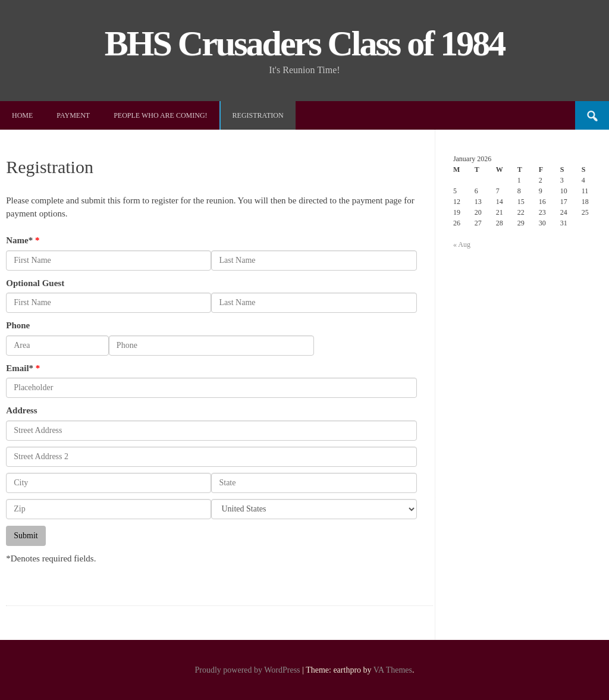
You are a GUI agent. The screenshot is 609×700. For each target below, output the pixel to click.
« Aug (462, 244)
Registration (258, 115)
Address (21, 410)
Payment (73, 115)
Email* (20, 368)
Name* (19, 240)
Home (22, 115)
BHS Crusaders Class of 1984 (304, 43)
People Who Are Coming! (160, 115)
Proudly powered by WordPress (247, 670)
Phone (18, 325)
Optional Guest (35, 283)
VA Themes (393, 670)
